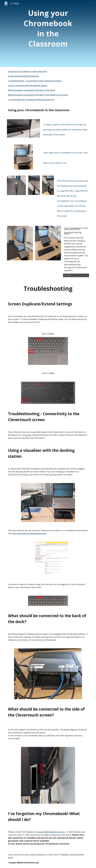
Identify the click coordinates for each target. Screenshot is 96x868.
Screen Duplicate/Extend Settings (23, 76)
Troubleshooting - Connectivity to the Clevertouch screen (35, 81)
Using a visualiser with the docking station (28, 85)
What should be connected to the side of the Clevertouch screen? (38, 95)
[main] (48, 34)
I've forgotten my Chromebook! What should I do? (31, 100)
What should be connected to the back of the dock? (32, 90)
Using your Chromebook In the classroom (27, 71)
